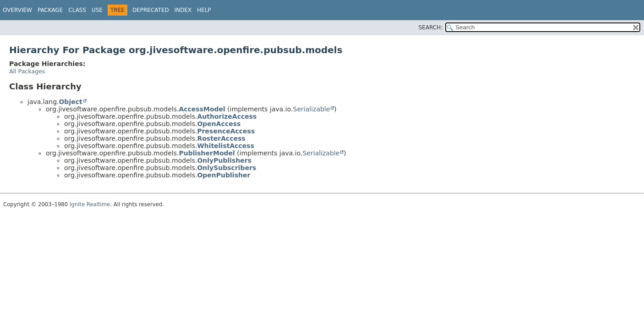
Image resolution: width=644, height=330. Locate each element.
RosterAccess (221, 138)
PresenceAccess (226, 131)
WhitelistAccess (226, 146)
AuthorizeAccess (227, 116)
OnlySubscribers (226, 168)
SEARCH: (431, 27)
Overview (17, 10)
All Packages (27, 71)
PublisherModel (207, 153)
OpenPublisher (224, 175)
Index (183, 10)
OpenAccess (219, 124)
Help (204, 10)
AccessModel (202, 109)
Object (70, 102)
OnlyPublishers (224, 160)
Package (50, 10)
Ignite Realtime (90, 204)
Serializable (312, 109)
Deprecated (151, 10)
